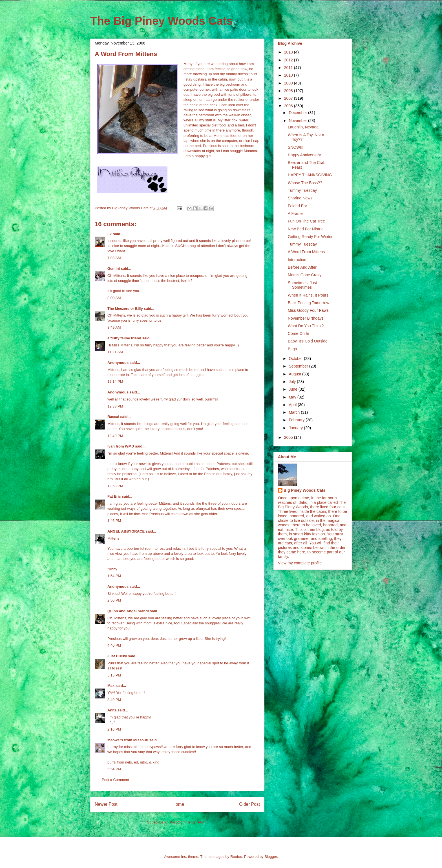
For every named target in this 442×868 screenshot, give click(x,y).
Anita (112, 710)
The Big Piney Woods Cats (162, 21)
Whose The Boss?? (305, 183)
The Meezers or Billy (125, 309)
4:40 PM (114, 645)
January (296, 428)
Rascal (113, 417)
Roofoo (236, 857)
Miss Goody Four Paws (308, 310)
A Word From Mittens (306, 252)
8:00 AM (114, 298)
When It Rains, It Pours (308, 295)
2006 (289, 106)
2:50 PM (114, 600)
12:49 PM (115, 436)
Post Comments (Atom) (188, 822)
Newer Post (106, 804)
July (293, 382)
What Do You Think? (306, 326)
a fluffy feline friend (124, 338)
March (295, 412)
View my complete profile (300, 563)
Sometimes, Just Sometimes (302, 285)
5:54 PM (114, 769)
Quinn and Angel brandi (128, 611)
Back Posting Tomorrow (309, 303)
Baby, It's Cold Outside (308, 341)
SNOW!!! (296, 147)
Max (111, 686)
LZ (110, 234)
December (298, 113)
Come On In (298, 333)
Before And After (302, 267)
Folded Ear (297, 206)
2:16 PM (114, 729)
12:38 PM (115, 406)
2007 (289, 98)
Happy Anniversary (304, 155)
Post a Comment (115, 780)
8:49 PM (114, 700)
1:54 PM (114, 576)
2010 (289, 75)
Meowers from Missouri (128, 740)
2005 (289, 437)
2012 (289, 60)
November (298, 121)
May (293, 397)
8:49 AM (114, 327)
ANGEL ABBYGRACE (126, 531)
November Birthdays (306, 318)
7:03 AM (114, 258)
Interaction (297, 260)
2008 (289, 91)
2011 (289, 68)
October (296, 359)
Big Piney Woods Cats (304, 490)
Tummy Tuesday (302, 190)
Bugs (292, 349)
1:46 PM (114, 521)
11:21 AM (115, 352)
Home (178, 804)
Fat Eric (114, 496)
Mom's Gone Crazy (305, 275)
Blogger (271, 857)
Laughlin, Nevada (303, 127)
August (295, 374)
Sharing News (300, 198)
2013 (289, 52)
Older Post (249, 804)
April (293, 405)
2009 (289, 83)
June (293, 389)
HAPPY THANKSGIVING (310, 175)
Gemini (114, 269)
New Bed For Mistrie (306, 229)
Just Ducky (117, 656)
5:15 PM (114, 675)
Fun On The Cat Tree (306, 221)
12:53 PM (115, 486)
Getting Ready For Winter (310, 237)
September (299, 366)
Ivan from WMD (121, 446)
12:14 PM (115, 381)
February (297, 420)
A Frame (295, 213)
